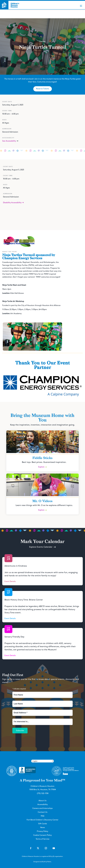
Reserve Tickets (43, 89)
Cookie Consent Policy (42, 835)
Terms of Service (43, 839)
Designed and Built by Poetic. (42, 862)
